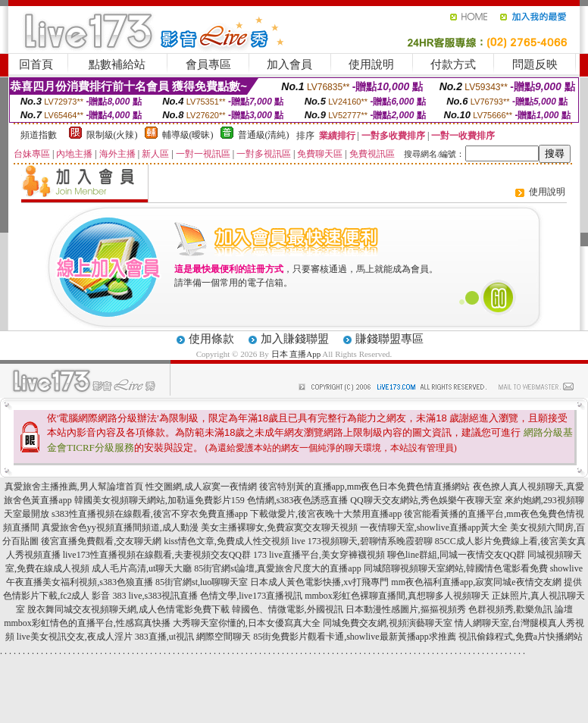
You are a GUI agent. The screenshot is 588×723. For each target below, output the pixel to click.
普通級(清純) (264, 135)
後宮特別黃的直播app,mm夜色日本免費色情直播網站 (365, 487)
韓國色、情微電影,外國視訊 (288, 609)
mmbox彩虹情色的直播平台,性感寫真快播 (87, 623)
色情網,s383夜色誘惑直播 (298, 500)
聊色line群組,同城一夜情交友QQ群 (456, 555)
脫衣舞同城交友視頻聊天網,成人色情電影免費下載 (128, 609)
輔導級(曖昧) (188, 135)
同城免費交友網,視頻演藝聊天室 (388, 623)
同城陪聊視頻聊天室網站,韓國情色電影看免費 (456, 568)
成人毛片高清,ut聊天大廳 (142, 568)
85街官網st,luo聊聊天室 (202, 582)
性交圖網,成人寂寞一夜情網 (201, 487)
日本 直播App (296, 354)
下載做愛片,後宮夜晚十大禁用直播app (326, 514)
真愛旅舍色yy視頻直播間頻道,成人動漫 (120, 527)
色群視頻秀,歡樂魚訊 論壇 (521, 609)
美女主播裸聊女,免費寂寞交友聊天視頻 (279, 527)
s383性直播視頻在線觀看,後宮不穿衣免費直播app (150, 514)
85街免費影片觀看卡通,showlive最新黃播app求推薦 (355, 637)
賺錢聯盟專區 (389, 339)
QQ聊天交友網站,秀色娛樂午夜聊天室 (426, 500)
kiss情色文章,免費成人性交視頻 (227, 541)
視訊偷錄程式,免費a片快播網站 (521, 637)
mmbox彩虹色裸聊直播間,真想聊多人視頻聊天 (397, 596)
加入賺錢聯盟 (295, 339)
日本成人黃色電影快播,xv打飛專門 (319, 582)
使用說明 (371, 64)
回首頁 (36, 64)
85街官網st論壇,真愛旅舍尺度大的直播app (277, 568)
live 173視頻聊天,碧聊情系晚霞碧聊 (362, 541)
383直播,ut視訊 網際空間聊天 (193, 637)
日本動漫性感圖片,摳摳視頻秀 (406, 609)
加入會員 (289, 64)
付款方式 (453, 64)
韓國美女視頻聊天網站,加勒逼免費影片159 (160, 500)
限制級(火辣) (112, 135)
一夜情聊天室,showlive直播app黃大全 (434, 527)
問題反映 (535, 64)
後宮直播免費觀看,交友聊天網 (101, 541)
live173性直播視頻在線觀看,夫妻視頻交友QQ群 (157, 555)
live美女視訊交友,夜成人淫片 (75, 637)
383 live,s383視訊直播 (155, 596)
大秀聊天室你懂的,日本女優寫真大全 (247, 623)
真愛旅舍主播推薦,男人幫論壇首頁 (74, 487)
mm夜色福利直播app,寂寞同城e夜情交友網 (476, 582)
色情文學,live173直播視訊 (251, 596)
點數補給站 (117, 64)
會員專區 (208, 64)
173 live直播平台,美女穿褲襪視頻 (319, 555)
